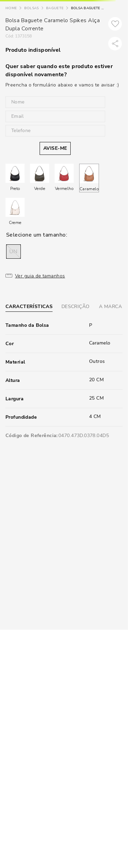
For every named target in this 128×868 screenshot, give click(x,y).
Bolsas (32, 8)
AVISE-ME (55, 148)
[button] (13, 252)
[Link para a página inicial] (11, 8)
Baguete (55, 8)
